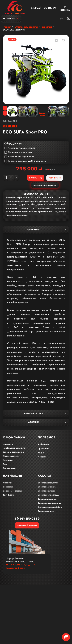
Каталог (9, 18)
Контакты (8, 460)
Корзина (65, 8)
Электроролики (46, 511)
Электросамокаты (47, 487)
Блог (5, 464)
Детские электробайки (50, 507)
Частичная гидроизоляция (20, 148)
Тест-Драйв (55, 178)
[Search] (61, 18)
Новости (42, 457)
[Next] (5, 113)
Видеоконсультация (45, 185)
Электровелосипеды (49, 495)
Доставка (47, 422)
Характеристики (45, 413)
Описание (47, 230)
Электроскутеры (46, 491)
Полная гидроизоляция (18, 152)
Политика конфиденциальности (14, 446)
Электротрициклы (47, 499)
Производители (11, 456)
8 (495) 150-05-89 (43, 8)
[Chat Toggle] (66, 637)
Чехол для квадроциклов (19, 157)
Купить (36, 178)
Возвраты (8, 487)
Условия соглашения (14, 452)
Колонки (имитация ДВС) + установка (25, 161)
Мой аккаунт (68, 18)
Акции (41, 453)
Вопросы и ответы (12, 491)
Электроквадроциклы (49, 503)
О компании (9, 468)
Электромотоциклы (48, 483)
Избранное (44, 444)
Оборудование (13, 144)
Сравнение (43, 449)
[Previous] (5, 108)
